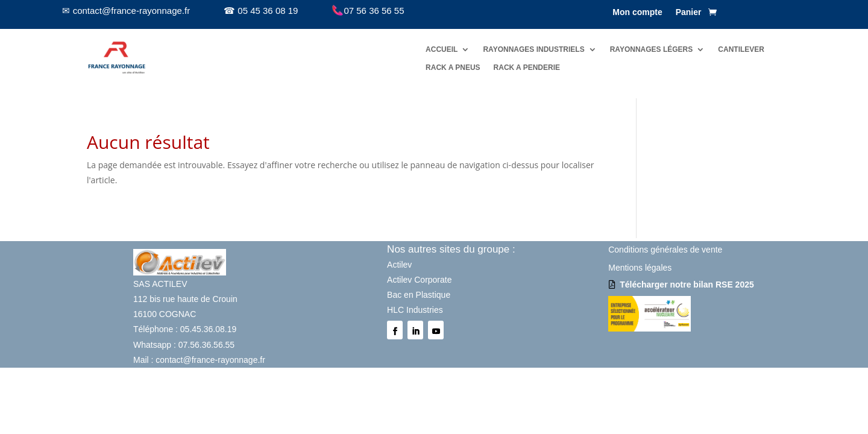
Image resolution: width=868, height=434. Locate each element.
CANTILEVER (741, 49)
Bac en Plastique (419, 295)
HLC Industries (415, 310)
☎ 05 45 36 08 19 (261, 11)
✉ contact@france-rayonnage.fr (126, 11)
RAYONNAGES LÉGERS (652, 49)
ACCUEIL (442, 49)
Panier (689, 12)
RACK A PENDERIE (527, 68)
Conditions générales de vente (665, 250)
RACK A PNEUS (453, 68)
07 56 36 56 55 (368, 11)
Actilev (399, 265)
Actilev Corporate (419, 280)
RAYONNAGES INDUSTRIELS (533, 49)
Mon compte (637, 12)
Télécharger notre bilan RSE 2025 (687, 285)
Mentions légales (640, 268)
